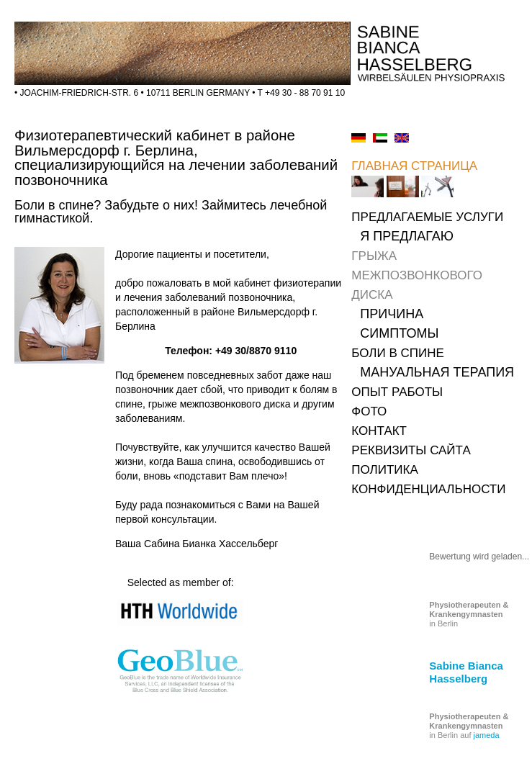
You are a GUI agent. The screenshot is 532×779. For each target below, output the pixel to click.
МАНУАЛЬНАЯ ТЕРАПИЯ (437, 372)
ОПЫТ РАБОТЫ (397, 392)
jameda (487, 735)
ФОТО (369, 411)
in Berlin (469, 614)
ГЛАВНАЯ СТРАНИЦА (414, 166)
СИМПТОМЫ (399, 333)
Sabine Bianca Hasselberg (466, 672)
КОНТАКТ (379, 431)
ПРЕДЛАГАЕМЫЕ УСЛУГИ (427, 217)
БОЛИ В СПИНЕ (398, 353)
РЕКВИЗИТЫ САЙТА (411, 450)
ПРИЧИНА (392, 314)
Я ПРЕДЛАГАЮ (407, 236)
